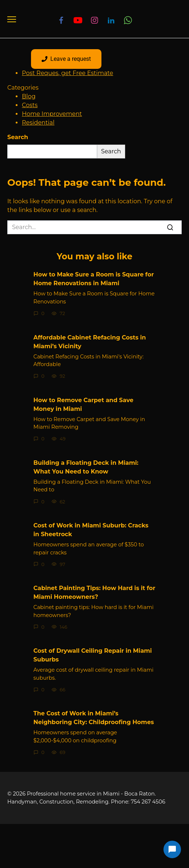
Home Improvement (52, 114)
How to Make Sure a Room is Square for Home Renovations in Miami (94, 279)
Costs (30, 105)
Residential (38, 123)
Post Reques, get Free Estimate (67, 73)
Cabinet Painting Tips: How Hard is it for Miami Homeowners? (94, 592)
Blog (29, 96)
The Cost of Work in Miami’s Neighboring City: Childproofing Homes (94, 718)
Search (18, 137)
